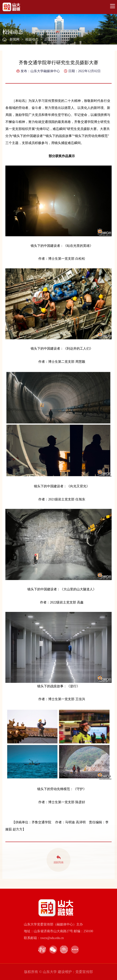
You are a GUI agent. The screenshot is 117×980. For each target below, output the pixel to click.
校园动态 (32, 39)
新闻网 (15, 39)
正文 (48, 39)
